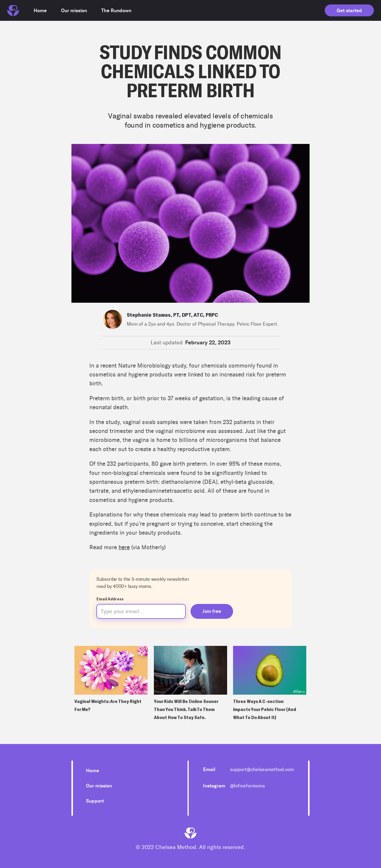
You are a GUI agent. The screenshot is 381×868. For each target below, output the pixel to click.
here (124, 547)
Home (93, 771)
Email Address (110, 599)
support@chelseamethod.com (262, 769)
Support (95, 801)
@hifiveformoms (248, 786)
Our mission (99, 786)
